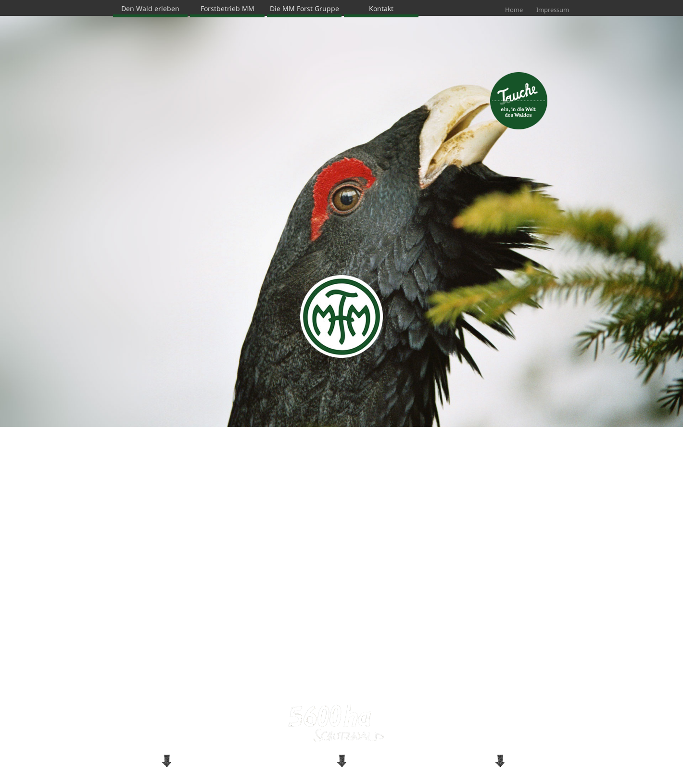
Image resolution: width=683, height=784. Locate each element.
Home (514, 10)
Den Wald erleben (150, 8)
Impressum (553, 10)
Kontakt (381, 8)
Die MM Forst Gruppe (304, 8)
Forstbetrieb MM (228, 8)
